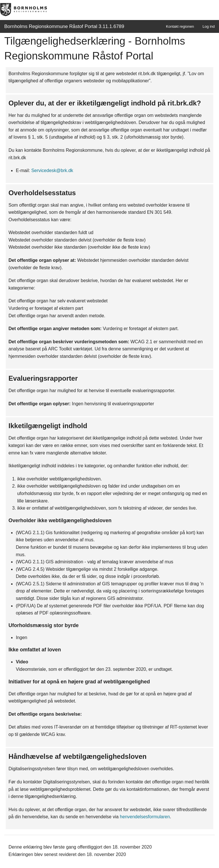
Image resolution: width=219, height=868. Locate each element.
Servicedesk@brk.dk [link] (52, 170)
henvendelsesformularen (145, 817)
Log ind (209, 26)
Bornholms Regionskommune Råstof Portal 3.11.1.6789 (64, 26)
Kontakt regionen (180, 26)
